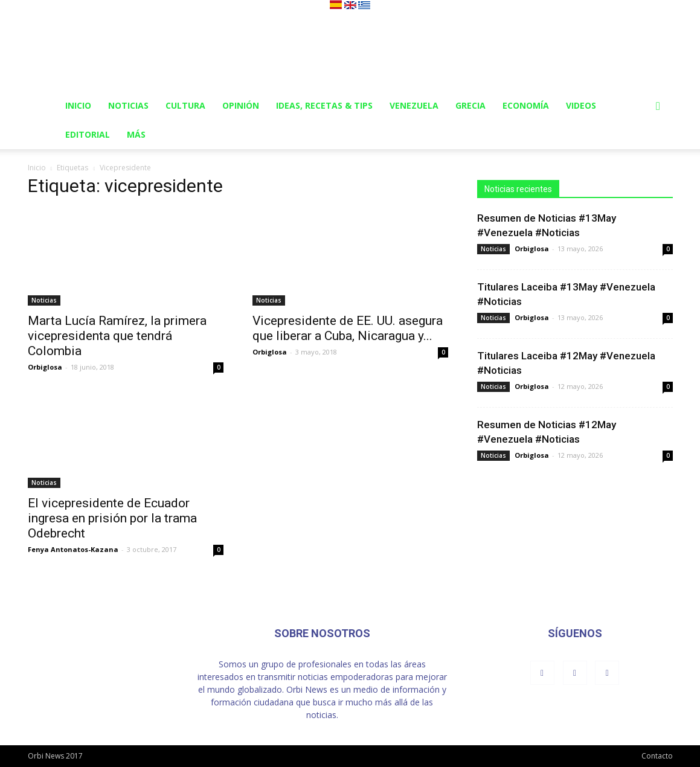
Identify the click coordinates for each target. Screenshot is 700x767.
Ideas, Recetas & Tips (324, 105)
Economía (526, 105)
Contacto (657, 756)
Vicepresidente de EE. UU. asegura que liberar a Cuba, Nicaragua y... (348, 328)
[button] (658, 107)
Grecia (470, 105)
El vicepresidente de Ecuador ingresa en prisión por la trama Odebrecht (112, 518)
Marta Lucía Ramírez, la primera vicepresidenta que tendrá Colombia (117, 336)
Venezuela (414, 105)
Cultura (185, 105)
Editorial (88, 134)
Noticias (128, 105)
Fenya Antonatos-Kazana (73, 549)
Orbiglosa (45, 367)
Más (136, 134)
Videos (581, 105)
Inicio (78, 105)
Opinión (241, 105)
